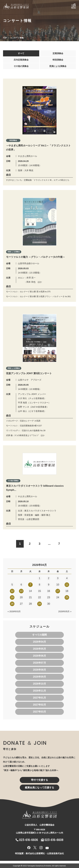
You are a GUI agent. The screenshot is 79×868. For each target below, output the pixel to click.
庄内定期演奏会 (21, 60)
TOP (5, 38)
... (49, 544)
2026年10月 (39, 684)
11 (67, 585)
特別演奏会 (58, 60)
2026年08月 (39, 670)
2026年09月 (39, 677)
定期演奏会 (58, 53)
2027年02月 (39, 705)
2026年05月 (39, 649)
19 (12, 597)
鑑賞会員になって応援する (39, 788)
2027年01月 (39, 698)
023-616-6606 (27, 840)
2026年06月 (39, 656)
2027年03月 (39, 712)
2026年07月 (39, 663)
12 (12, 591)
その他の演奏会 (21, 66)
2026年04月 (39, 642)
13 (21, 591)
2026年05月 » (65, 611)
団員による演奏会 (58, 66)
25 (67, 597)
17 (58, 591)
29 (39, 604)
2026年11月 (39, 691)
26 (12, 604)
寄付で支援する (39, 780)
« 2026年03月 (14, 611)
